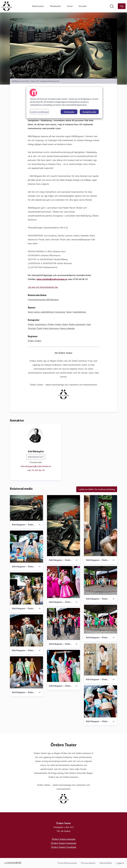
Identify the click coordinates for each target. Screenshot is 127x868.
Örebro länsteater (77, 324)
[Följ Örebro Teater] (122, 6)
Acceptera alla (89, 112)
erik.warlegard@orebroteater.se (36, 466)
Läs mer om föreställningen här (43, 287)
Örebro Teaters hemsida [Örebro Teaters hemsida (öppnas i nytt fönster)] (63, 839)
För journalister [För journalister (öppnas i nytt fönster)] (88, 863)
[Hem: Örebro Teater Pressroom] (7, 6)
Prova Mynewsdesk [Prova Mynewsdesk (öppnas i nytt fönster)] (67, 863)
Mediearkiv (55, 6)
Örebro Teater (62, 324)
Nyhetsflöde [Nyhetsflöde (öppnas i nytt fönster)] (106, 863)
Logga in (120, 863)
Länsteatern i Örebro (45, 324)
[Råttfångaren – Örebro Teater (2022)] (26, 508)
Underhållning (79, 312)
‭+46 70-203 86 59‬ (36, 470)
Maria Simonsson (51, 328)
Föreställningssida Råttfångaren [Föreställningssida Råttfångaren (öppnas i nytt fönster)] (43, 300)
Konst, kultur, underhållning (41, 312)
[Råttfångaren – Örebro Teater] (64, 526)
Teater (69, 312)
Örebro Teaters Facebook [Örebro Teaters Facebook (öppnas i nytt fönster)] (64, 847)
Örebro (31, 324)
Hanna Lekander (67, 328)
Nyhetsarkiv (38, 6)
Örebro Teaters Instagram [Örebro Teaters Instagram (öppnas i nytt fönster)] (64, 843)
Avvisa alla (69, 112)
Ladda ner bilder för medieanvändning (97, 489)
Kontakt (83, 6)
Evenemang (60, 312)
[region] (64, 103)
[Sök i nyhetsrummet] (112, 6)
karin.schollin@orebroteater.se (52, 279)
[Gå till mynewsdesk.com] (13, 863)
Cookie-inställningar (39, 112)
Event (70, 6)
